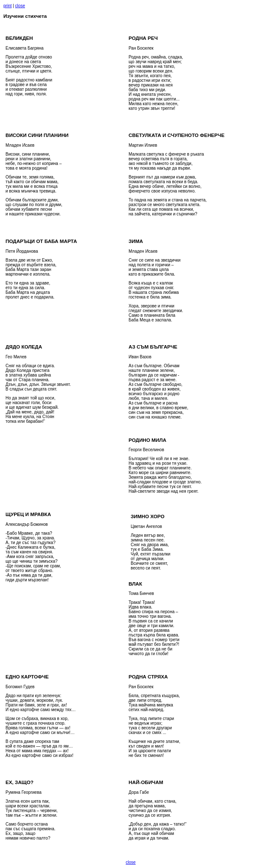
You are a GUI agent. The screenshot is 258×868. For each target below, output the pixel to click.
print (7, 6)
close (20, 6)
